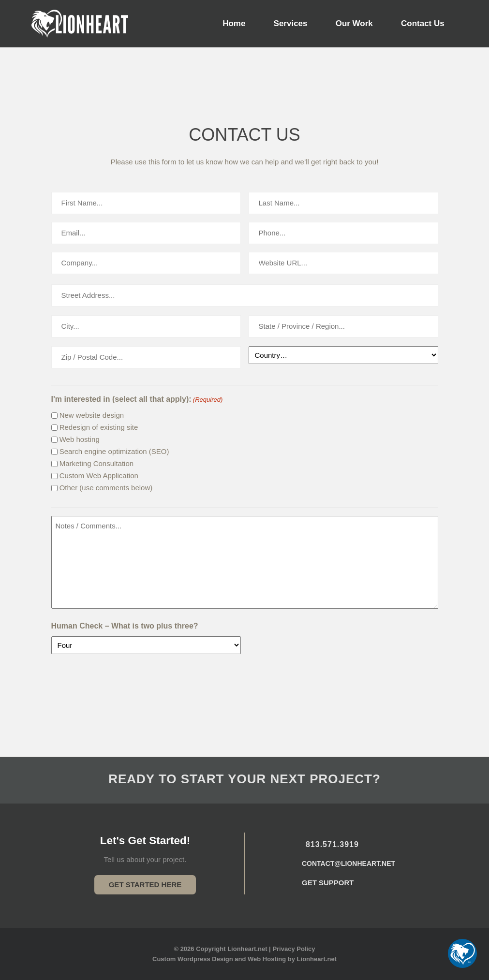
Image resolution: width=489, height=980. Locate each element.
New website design (92, 415)
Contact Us (423, 23)
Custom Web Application (99, 475)
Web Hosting (267, 959)
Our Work (354, 23)
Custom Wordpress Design (193, 959)
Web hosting (80, 439)
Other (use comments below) (106, 488)
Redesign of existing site (99, 427)
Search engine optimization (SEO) (114, 451)
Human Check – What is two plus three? (125, 626)
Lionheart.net (317, 959)
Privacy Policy (294, 949)
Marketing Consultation (96, 463)
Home (234, 23)
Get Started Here (145, 885)
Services (291, 23)
